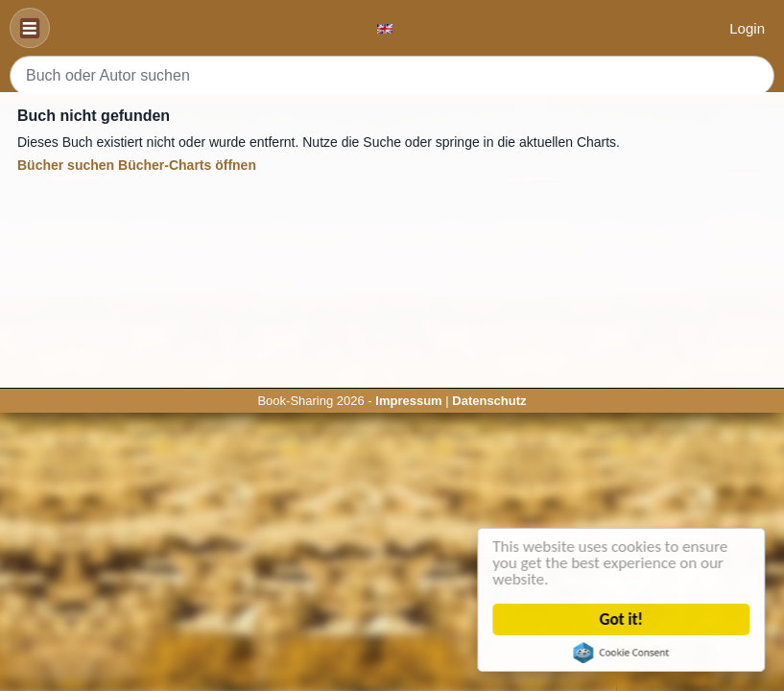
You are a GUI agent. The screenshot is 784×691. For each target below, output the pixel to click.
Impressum (408, 401)
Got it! (621, 620)
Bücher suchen (66, 165)
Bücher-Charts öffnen (187, 165)
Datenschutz (489, 401)
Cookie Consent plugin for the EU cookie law (622, 653)
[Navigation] (30, 28)
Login (747, 28)
